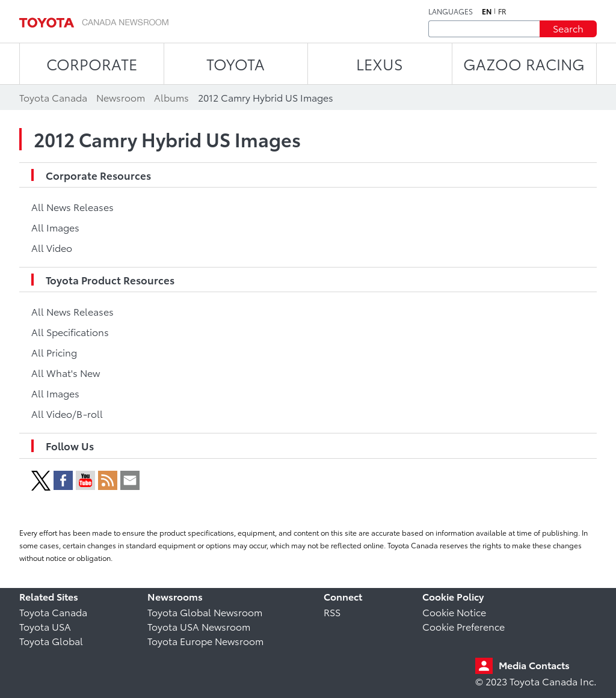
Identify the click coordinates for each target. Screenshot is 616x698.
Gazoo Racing (524, 63)
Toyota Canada (53, 612)
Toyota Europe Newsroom (205, 641)
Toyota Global (51, 641)
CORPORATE (92, 63)
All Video (52, 247)
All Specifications (70, 332)
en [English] (487, 11)
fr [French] (502, 11)
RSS (332, 612)
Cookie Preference (464, 626)
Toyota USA (45, 626)
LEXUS (380, 63)
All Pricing (54, 352)
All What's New (66, 372)
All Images (55, 227)
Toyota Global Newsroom (205, 612)
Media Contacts (534, 665)
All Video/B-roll (67, 413)
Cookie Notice (454, 612)
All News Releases (72, 207)
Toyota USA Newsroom (199, 626)
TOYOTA (236, 63)
